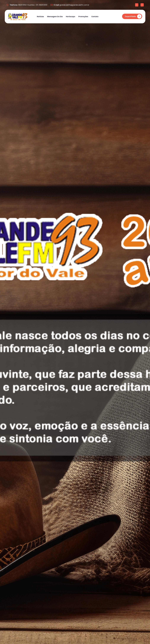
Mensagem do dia (55, 17)
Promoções (83, 17)
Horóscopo (71, 17)
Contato (95, 17)
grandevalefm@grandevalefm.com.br (70, 5)
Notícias (40, 17)
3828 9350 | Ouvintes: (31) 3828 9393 (27, 5)
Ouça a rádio (130, 16)
